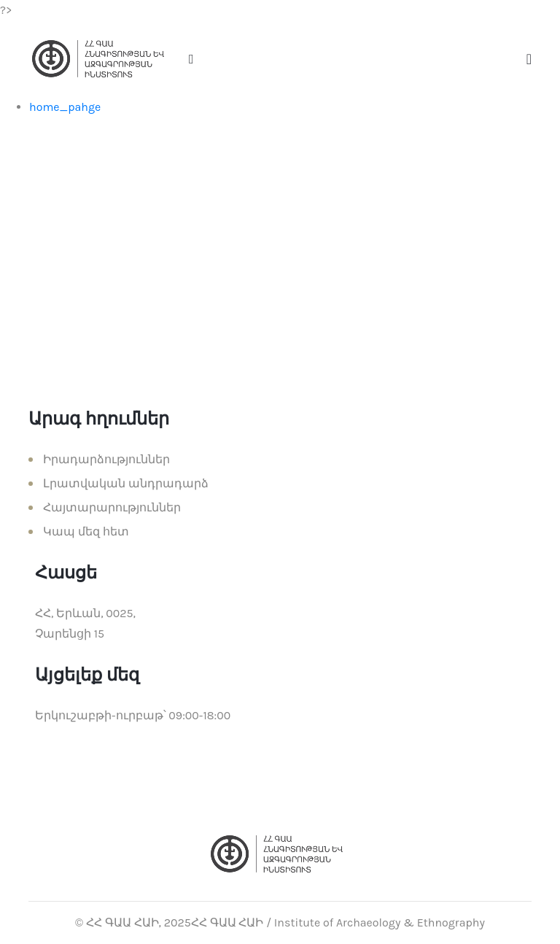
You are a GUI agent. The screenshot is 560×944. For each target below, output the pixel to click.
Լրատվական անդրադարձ (126, 483)
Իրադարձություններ (106, 459)
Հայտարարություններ (112, 507)
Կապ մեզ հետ (86, 531)
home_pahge (65, 107)
